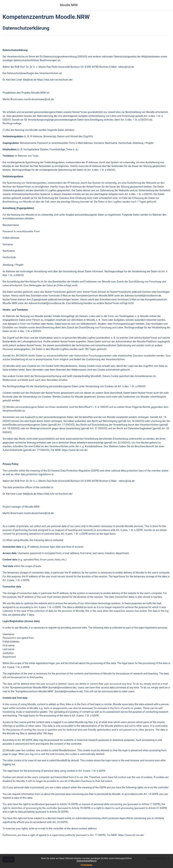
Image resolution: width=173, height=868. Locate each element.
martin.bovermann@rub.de (39, 99)
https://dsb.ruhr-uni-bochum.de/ (55, 80)
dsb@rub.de (30, 80)
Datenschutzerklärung (87, 861)
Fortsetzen (86, 865)
